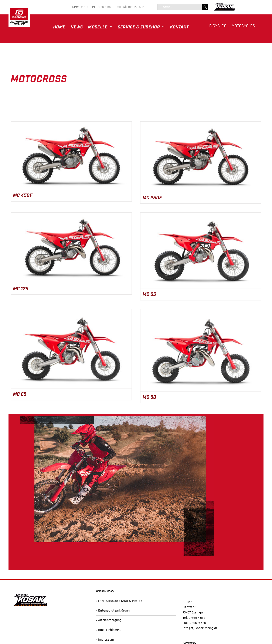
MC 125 (21, 288)
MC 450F (23, 195)
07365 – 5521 (106, 7)
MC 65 (20, 394)
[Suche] (205, 7)
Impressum (106, 640)
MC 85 (149, 294)
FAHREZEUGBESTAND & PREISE (120, 601)
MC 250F (152, 197)
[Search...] (180, 7)
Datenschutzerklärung (114, 611)
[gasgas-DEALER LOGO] (19, 8)
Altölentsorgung (110, 620)
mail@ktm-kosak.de (130, 7)
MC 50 (149, 397)
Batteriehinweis (110, 630)
